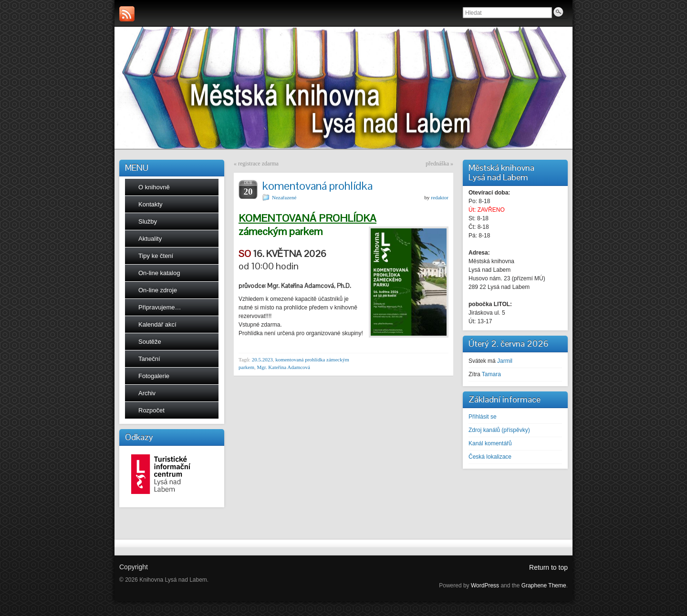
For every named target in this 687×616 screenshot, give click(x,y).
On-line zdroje (158, 290)
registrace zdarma (258, 164)
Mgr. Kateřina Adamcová (283, 367)
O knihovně (154, 187)
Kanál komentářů (490, 443)
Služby (148, 221)
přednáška (437, 164)
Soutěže (150, 342)
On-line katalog (159, 273)
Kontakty (151, 204)
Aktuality (150, 239)
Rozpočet (151, 410)
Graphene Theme (544, 585)
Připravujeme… (160, 307)
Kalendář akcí (157, 324)
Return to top (548, 567)
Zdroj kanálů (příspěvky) (499, 430)
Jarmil (505, 361)
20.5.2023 (262, 359)
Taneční (149, 359)
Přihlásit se (483, 417)
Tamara (491, 374)
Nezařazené (284, 197)
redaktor (440, 197)
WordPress (485, 585)
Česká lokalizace (490, 457)
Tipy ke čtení (156, 256)
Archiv (147, 393)
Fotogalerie (154, 376)
